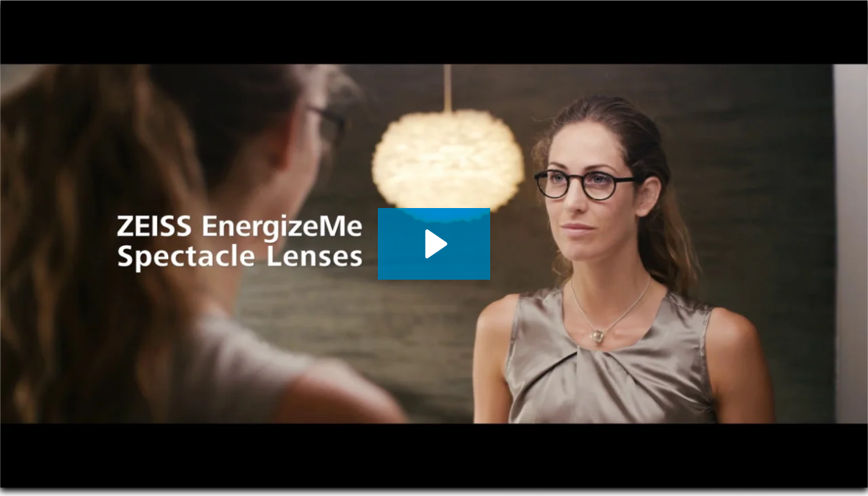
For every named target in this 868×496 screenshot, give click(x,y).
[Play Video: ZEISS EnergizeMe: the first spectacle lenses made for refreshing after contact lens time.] (434, 244)
